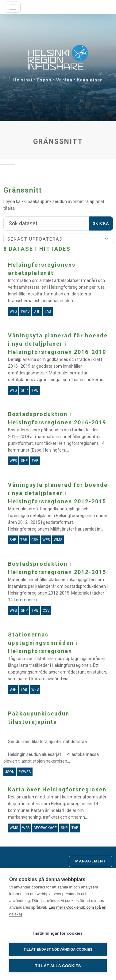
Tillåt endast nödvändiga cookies (58, 949)
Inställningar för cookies (58, 933)
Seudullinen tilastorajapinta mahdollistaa (47, 742)
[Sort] (58, 238)
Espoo (44, 80)
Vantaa (64, 80)
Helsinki (23, 80)
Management (91, 861)
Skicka (101, 223)
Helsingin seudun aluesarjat (35, 754)
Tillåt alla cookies (58, 966)
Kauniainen (90, 80)
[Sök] (46, 223)
